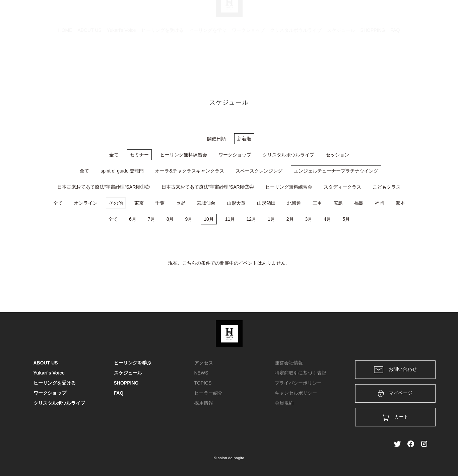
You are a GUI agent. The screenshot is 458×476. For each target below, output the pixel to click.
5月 (346, 219)
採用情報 (204, 403)
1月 (271, 219)
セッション (337, 155)
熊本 (400, 203)
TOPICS (203, 383)
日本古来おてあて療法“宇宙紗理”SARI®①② (104, 187)
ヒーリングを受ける (162, 62)
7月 (151, 219)
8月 (170, 219)
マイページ (395, 393)
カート (352, 14)
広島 (338, 203)
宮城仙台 (206, 203)
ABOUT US (90, 62)
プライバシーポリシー (298, 383)
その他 (116, 203)
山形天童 (236, 203)
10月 (209, 219)
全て (114, 155)
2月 (290, 219)
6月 (133, 219)
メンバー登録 (413, 14)
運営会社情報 (289, 363)
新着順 (244, 139)
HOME (65, 62)
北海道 (294, 203)
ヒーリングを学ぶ (208, 62)
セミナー (139, 155)
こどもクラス (387, 187)
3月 (309, 219)
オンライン (86, 203)
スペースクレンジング (259, 171)
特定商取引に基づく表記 (301, 373)
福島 (359, 203)
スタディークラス (342, 187)
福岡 (380, 203)
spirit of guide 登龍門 (122, 171)
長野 (181, 203)
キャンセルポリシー (296, 393)
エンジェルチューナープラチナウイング (336, 171)
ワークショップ (248, 62)
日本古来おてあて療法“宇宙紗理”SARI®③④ (208, 187)
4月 (327, 219)
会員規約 (284, 403)
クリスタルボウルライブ (296, 62)
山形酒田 (266, 203)
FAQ (395, 62)
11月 (230, 219)
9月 (189, 219)
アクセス (204, 363)
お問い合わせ (395, 370)
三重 (317, 203)
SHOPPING (373, 62)
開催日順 (216, 139)
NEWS (201, 373)
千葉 (160, 203)
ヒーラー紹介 (208, 393)
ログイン (379, 14)
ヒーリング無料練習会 (184, 155)
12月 (251, 219)
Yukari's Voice (121, 62)
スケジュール (341, 62)
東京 (139, 203)
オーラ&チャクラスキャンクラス (189, 171)
